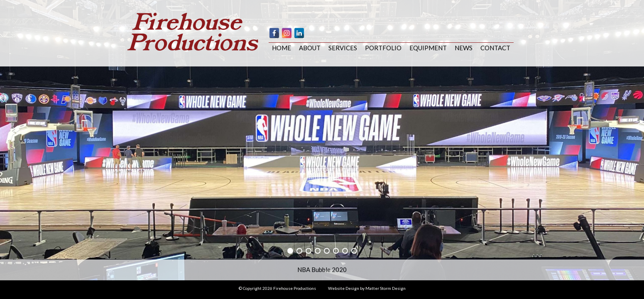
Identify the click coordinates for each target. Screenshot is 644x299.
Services (343, 48)
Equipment (428, 48)
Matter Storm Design (386, 288)
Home (282, 48)
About (310, 48)
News (464, 48)
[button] (290, 251)
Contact (495, 48)
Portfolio (383, 48)
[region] (322, 140)
